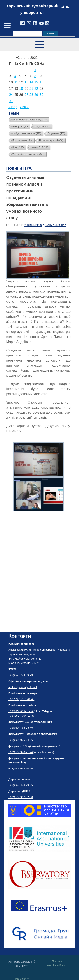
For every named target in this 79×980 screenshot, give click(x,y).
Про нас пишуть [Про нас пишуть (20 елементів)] (22, 140)
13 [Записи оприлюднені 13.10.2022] (27, 82)
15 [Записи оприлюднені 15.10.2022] (36, 82)
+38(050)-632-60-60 (21, 769)
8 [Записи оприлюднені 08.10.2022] (35, 76)
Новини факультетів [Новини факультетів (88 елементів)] (51, 140)
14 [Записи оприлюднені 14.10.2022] (31, 82)
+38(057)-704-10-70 (21, 675)
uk (63, 6)
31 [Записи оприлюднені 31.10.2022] (11, 101)
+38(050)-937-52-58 (21, 797)
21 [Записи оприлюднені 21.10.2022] (31, 89)
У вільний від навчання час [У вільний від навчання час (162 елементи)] (28, 154)
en (68, 6)
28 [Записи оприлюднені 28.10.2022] (31, 95)
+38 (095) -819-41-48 (21, 699)
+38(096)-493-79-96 (21, 785)
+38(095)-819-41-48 (21, 711)
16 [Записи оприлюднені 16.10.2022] (42, 82)
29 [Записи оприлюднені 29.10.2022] (36, 95)
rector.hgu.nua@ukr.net (23, 687)
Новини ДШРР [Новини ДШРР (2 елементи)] (39, 147)
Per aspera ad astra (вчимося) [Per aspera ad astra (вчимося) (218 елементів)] (29, 120)
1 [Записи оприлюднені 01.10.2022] (35, 70)
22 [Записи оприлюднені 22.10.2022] (36, 89)
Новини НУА (19, 168)
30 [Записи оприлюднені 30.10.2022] (42, 95)
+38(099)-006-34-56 (21, 740)
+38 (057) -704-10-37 (21, 716)
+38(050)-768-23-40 (21, 728)
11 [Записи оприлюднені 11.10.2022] (16, 82)
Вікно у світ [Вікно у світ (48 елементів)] (20, 126)
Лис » (24, 107)
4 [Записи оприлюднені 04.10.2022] (15, 76)
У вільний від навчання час (45, 225)
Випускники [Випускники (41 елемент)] (43, 126)
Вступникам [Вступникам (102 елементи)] (57, 133)
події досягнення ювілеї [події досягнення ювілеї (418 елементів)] (27, 133)
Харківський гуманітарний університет (32, 9)
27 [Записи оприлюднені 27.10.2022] (27, 95)
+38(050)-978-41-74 (21, 752)
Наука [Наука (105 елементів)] (18, 147)
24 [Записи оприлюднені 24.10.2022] (11, 95)
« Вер (13, 107)
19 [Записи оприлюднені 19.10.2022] (21, 89)
